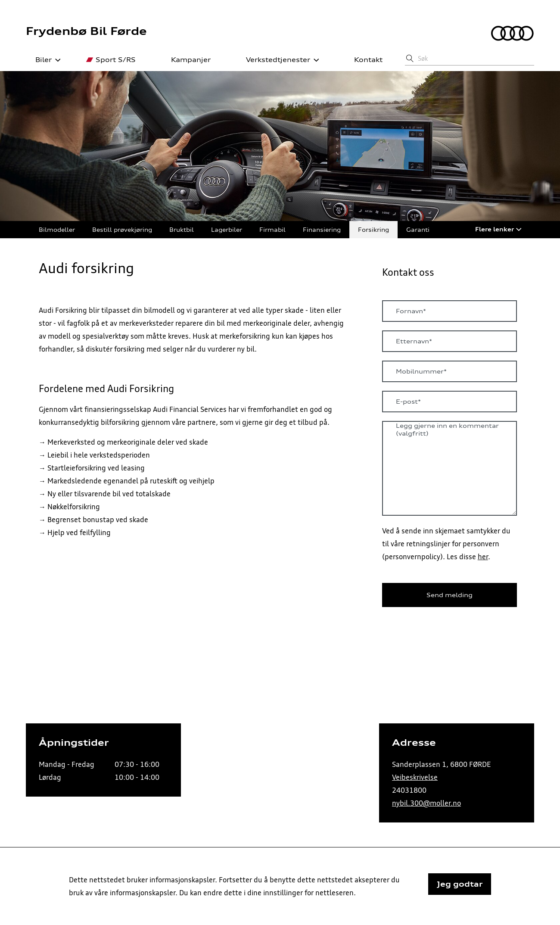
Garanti (418, 229)
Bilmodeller (57, 229)
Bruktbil (182, 229)
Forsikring (373, 229)
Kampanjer (186, 60)
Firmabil (272, 229)
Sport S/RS (111, 60)
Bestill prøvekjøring (122, 229)
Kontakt (364, 60)
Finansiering (322, 229)
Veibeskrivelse (415, 777)
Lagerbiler (227, 229)
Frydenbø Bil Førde (86, 31)
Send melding (450, 595)
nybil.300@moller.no (426, 803)
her (483, 557)
